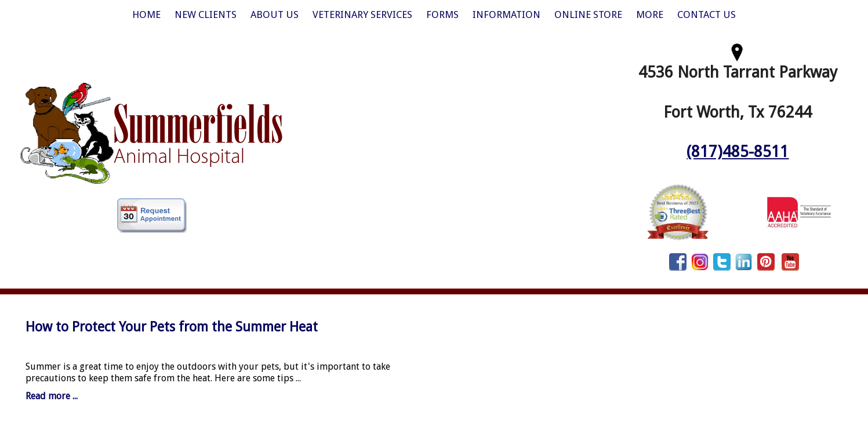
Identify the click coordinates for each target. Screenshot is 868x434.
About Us (275, 14)
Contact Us (707, 14)
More (650, 14)
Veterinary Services (362, 14)
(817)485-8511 (738, 152)
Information (506, 14)
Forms (442, 14)
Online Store (588, 14)
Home (146, 14)
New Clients (206, 14)
